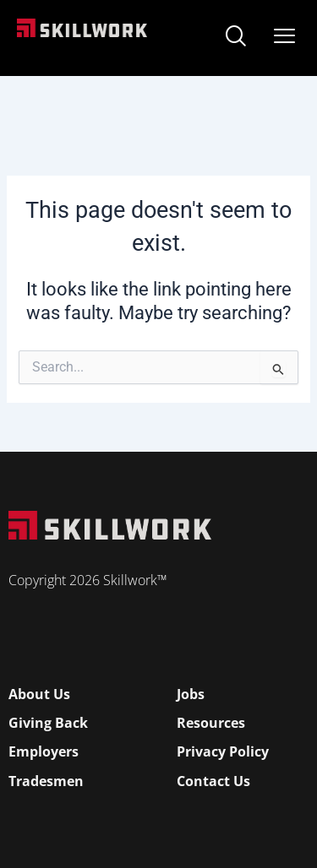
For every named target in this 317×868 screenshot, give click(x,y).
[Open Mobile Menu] (284, 33)
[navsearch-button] (236, 38)
